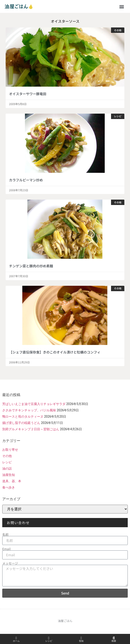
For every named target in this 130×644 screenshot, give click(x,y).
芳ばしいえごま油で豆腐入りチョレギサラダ (34, 404)
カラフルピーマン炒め (26, 180)
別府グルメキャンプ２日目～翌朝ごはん (31, 429)
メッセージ (10, 563)
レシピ (7, 462)
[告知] (81, 638)
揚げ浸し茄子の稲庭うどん (21, 423)
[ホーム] (16, 638)
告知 (81, 641)
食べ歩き (9, 487)
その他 (7, 456)
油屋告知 (9, 475)
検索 (114, 641)
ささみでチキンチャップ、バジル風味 (29, 410)
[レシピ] (49, 638)
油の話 (7, 468)
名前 (5, 534)
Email (6, 549)
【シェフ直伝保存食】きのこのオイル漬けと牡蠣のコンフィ (55, 352)
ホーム (16, 641)
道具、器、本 (12, 481)
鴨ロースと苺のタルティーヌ (23, 417)
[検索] (114, 638)
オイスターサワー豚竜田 (28, 94)
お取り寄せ (10, 450)
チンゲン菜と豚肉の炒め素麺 (31, 266)
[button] (122, 6)
